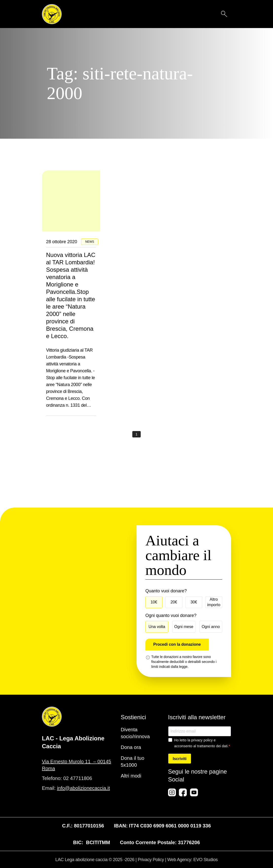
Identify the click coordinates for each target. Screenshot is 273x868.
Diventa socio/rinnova (135, 733)
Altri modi (131, 776)
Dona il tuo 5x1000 (133, 762)
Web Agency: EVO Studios (193, 860)
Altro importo (214, 602)
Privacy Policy (151, 860)
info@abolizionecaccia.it (83, 788)
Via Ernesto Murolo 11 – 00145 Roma (77, 765)
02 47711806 (78, 778)
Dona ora (131, 747)
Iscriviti (180, 759)
